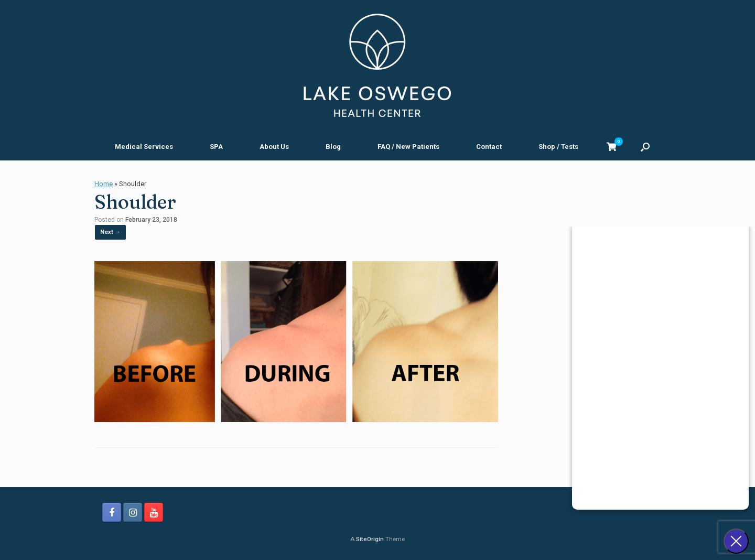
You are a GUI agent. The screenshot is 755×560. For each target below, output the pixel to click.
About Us (274, 147)
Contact (489, 147)
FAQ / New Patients (408, 147)
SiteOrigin (370, 539)
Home (104, 184)
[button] (645, 147)
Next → (110, 232)
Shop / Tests (558, 147)
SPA (216, 147)
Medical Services (144, 147)
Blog (333, 147)
